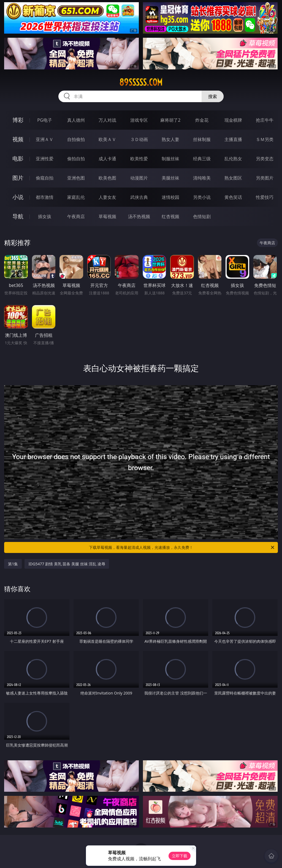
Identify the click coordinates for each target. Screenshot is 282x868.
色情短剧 (202, 216)
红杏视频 (170, 216)
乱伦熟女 (233, 159)
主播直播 (233, 139)
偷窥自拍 (45, 178)
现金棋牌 (233, 120)
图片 (18, 178)
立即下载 (180, 856)
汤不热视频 (139, 216)
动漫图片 (139, 178)
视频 (18, 139)
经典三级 (202, 159)
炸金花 (202, 120)
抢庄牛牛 (265, 120)
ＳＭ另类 (265, 139)
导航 (18, 216)
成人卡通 (107, 159)
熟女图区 (233, 178)
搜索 (213, 96)
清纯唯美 (202, 178)
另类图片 (265, 178)
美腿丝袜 (170, 178)
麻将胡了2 (170, 120)
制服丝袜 (170, 159)
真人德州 (76, 120)
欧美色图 (107, 178)
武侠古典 (139, 197)
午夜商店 (76, 216)
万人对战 (107, 120)
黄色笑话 (233, 197)
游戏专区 (139, 120)
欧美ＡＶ (107, 139)
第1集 (13, 564)
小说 (18, 197)
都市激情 (45, 197)
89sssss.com (141, 82)
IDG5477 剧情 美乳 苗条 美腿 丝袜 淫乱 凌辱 (67, 564)
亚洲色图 (76, 178)
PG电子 (44, 120)
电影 (18, 158)
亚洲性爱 (45, 159)
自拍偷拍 (76, 139)
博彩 (18, 120)
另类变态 (265, 159)
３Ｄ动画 (139, 139)
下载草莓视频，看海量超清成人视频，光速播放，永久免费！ (182, 547)
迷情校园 (170, 197)
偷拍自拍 (76, 159)
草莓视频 (107, 216)
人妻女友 (107, 197)
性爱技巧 (265, 197)
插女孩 (45, 216)
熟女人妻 (170, 139)
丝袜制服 (202, 139)
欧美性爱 (139, 159)
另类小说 (202, 197)
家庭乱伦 (76, 197)
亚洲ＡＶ (45, 139)
